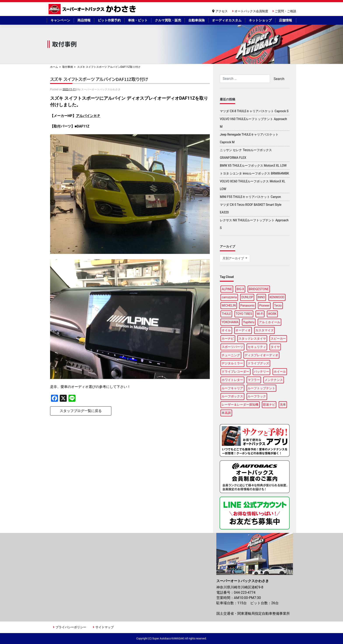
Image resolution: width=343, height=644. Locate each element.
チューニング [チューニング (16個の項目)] (231, 355)
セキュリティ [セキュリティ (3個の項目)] (257, 347)
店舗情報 (285, 20)
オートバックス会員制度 (251, 11)
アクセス (222, 11)
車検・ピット (138, 20)
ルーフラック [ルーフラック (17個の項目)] (257, 396)
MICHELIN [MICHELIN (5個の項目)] (229, 305)
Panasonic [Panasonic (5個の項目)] (248, 305)
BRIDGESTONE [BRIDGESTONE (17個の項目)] (259, 289)
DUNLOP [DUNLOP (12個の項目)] (247, 297)
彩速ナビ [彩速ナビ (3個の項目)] (269, 405)
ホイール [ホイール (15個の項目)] (280, 372)
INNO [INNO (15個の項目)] (261, 297)
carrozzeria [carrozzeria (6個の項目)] (229, 297)
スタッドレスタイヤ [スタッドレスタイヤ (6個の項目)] (252, 339)
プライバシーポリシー (71, 627)
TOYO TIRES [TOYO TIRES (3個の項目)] (244, 314)
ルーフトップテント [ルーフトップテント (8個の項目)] (261, 388)
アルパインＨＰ (88, 116)
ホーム (54, 67)
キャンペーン (60, 20)
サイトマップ (105, 627)
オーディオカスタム (227, 20)
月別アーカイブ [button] (234, 258)
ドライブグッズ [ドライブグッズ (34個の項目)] (258, 363)
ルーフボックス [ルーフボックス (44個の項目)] (232, 396)
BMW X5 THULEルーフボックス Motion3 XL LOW (253, 166)
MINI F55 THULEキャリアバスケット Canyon (250, 197)
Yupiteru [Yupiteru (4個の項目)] (249, 322)
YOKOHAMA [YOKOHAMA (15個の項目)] (230, 322)
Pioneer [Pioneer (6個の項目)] (264, 305)
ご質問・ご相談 (285, 11)
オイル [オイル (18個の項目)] (226, 330)
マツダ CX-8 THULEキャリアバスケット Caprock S (254, 111)
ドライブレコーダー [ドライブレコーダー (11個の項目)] (235, 372)
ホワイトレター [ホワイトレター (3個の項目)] (232, 380)
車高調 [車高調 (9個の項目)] (226, 413)
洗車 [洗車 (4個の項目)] (283, 405)
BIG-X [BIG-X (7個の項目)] (240, 289)
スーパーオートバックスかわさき (93, 9)
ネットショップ (260, 20)
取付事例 (68, 67)
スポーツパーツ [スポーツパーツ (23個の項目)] (232, 347)
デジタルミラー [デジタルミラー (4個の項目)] (232, 363)
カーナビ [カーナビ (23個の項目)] (228, 339)
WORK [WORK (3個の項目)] (272, 314)
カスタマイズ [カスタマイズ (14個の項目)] (264, 330)
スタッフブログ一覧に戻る (81, 411)
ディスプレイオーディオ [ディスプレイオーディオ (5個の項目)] (261, 355)
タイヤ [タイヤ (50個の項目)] (275, 347)
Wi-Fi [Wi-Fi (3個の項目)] (260, 314)
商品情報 (84, 20)
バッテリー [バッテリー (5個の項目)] (261, 372)
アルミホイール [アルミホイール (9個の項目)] (269, 322)
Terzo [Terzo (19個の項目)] (278, 305)
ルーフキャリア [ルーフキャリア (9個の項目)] (232, 388)
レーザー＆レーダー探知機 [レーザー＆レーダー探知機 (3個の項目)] (240, 405)
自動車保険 (197, 20)
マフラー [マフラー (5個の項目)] (254, 380)
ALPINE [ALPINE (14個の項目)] (227, 289)
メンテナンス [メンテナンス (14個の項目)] (274, 380)
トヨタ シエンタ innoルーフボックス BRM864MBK (254, 173)
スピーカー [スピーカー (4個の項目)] (278, 339)
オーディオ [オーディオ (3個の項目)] (243, 330)
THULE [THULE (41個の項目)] (226, 314)
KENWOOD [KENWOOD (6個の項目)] (277, 297)
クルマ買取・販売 (168, 20)
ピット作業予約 (109, 20)
